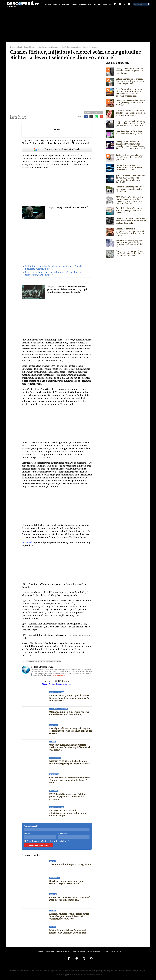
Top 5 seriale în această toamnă (72, 209)
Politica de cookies (63, 950)
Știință (57, 5)
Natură (74, 5)
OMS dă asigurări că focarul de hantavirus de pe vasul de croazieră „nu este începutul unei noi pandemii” (130, 199)
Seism (57, 660)
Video (104, 5)
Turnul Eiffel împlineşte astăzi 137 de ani (70, 863)
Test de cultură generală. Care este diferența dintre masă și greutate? (129, 157)
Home (12, 49)
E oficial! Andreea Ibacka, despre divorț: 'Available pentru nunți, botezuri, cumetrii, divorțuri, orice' (69, 915)
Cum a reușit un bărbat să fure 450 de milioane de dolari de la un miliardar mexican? (131, 250)
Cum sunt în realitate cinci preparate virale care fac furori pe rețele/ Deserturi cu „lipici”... (69, 746)
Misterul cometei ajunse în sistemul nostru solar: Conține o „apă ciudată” (68, 930)
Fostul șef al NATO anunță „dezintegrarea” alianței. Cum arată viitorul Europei (67, 812)
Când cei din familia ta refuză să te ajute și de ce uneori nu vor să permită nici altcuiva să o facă (130, 125)
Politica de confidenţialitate (45, 950)
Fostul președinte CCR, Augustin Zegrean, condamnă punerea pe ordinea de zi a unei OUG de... (71, 729)
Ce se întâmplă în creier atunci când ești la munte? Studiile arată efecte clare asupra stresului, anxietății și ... (131, 94)
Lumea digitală (85, 5)
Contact (105, 950)
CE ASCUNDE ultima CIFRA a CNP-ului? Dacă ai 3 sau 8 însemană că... (69, 897)
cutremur (41, 660)
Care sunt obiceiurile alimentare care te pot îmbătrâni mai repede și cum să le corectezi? (130, 114)
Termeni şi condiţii (78, 950)
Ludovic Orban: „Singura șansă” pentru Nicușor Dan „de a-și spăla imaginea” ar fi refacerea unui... (70, 697)
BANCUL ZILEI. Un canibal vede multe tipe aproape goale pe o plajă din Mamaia (70, 761)
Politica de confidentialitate (54, 840)
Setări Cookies (115, 950)
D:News (49, 5)
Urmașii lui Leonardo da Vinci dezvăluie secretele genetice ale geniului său (130, 72)
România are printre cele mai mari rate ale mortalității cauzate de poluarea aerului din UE (130, 240)
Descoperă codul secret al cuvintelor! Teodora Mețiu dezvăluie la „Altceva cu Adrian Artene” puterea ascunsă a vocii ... (131, 147)
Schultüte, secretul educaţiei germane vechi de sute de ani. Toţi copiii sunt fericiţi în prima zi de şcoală (67, 291)
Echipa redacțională (94, 950)
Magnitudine (49, 660)
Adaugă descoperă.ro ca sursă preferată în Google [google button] (57, 151)
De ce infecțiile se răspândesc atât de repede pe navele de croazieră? (131, 208)
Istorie (97, 5)
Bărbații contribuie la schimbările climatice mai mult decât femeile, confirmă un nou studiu (131, 230)
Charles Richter (31, 660)
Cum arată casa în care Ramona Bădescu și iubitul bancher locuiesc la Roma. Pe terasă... (69, 779)
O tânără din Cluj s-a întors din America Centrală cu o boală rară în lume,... (69, 712)
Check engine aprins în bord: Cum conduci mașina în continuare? (66, 881)
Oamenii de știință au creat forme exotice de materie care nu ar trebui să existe (131, 167)
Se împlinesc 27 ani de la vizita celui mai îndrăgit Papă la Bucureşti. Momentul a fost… (53, 269)
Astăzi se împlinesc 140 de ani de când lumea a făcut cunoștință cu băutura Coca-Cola (131, 219)
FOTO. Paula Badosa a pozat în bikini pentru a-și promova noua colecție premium (68, 795)
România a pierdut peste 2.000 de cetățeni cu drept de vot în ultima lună (131, 188)
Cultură (65, 5)
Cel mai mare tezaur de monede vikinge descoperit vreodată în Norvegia (130, 104)
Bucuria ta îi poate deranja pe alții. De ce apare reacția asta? (129, 134)
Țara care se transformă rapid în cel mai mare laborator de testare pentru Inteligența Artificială (130, 177)
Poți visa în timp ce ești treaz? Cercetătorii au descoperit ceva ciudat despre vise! (129, 83)
